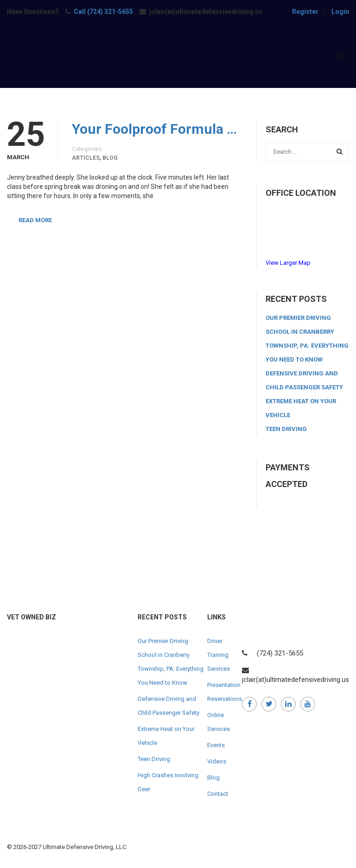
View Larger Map (288, 263)
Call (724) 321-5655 (103, 12)
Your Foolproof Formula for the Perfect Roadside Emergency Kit (157, 129)
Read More (35, 220)
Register (305, 12)
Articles (86, 158)
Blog (110, 158)
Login (340, 12)
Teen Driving (286, 429)
